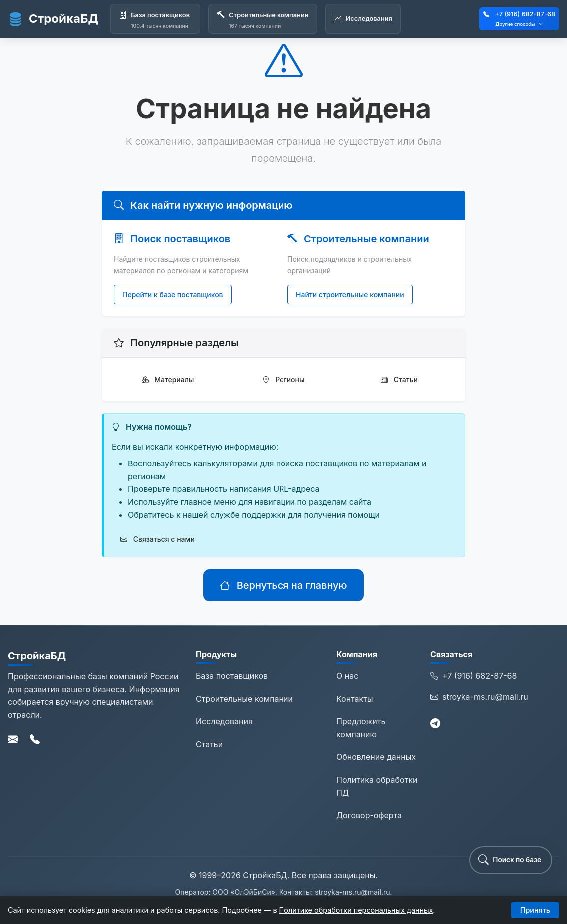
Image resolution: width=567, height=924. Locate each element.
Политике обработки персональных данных (356, 910)
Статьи (399, 379)
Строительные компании (244, 699)
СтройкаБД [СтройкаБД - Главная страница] (53, 19)
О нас (347, 676)
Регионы (283, 379)
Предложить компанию (361, 728)
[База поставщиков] (155, 19)
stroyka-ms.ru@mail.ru (479, 697)
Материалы (168, 379)
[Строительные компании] (263, 19)
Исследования (224, 721)
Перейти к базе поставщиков (173, 294)
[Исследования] (363, 19)
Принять (535, 910)
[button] (511, 860)
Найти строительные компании (350, 294)
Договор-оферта (369, 815)
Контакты (355, 699)
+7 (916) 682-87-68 (525, 14)
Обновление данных (376, 757)
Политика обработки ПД (377, 786)
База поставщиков (232, 676)
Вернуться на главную (283, 585)
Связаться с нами (157, 539)
